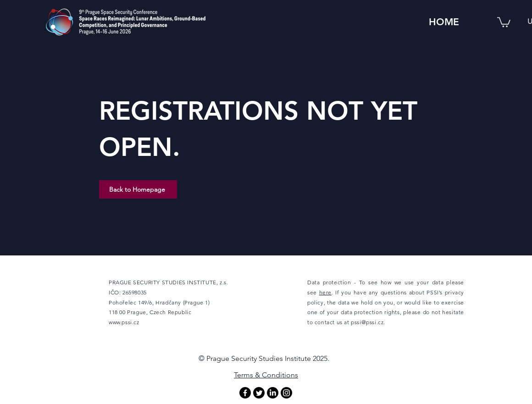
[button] (504, 22)
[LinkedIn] (273, 393)
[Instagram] (286, 393)
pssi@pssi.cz (367, 322)
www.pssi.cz (124, 322)
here (325, 292)
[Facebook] (245, 393)
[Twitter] (259, 393)
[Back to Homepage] (138, 189)
